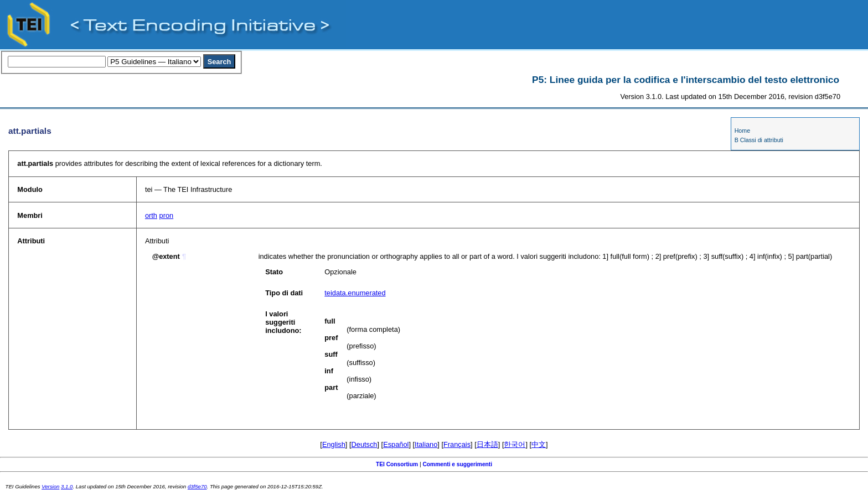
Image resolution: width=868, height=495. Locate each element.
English (334, 444)
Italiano (426, 444)
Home (742, 131)
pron (167, 215)
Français (457, 444)
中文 (539, 444)
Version (50, 486)
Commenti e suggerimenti (457, 464)
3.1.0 (67, 486)
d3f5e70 (197, 486)
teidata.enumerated (355, 293)
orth (151, 215)
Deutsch (365, 444)
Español (396, 444)
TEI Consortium (397, 464)
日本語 (487, 444)
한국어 (515, 444)
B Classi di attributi (759, 140)
